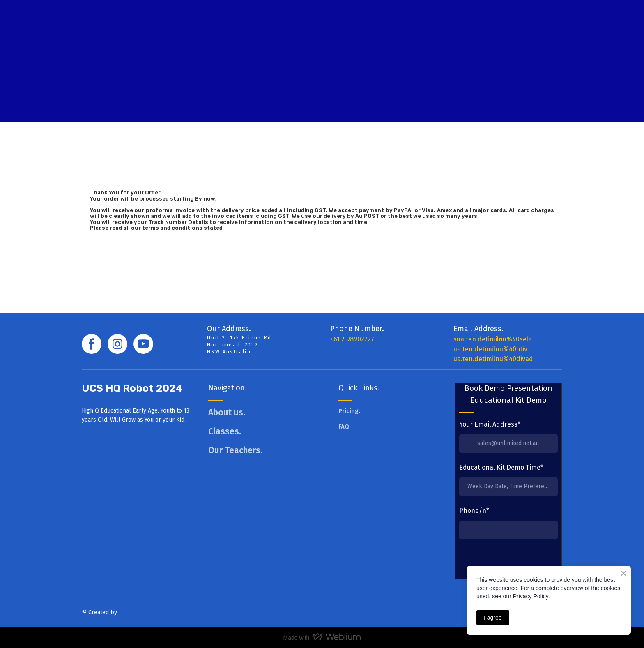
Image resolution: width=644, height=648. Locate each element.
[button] (92, 344)
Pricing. (349, 411)
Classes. (225, 431)
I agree (493, 618)
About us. (227, 413)
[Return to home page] (122, 61)
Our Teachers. (235, 450)
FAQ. (345, 427)
